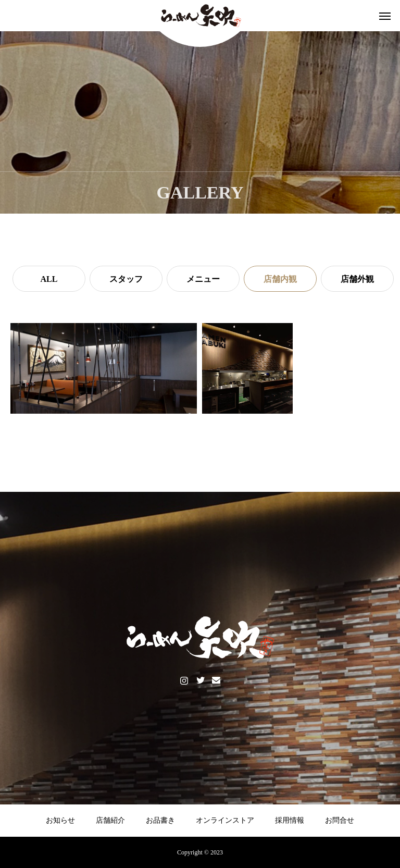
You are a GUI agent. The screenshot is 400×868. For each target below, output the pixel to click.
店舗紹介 (110, 820)
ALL (49, 279)
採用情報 (290, 820)
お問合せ (340, 820)
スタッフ (126, 279)
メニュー (203, 279)
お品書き (160, 820)
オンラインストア (225, 820)
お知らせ (60, 820)
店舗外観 (357, 279)
